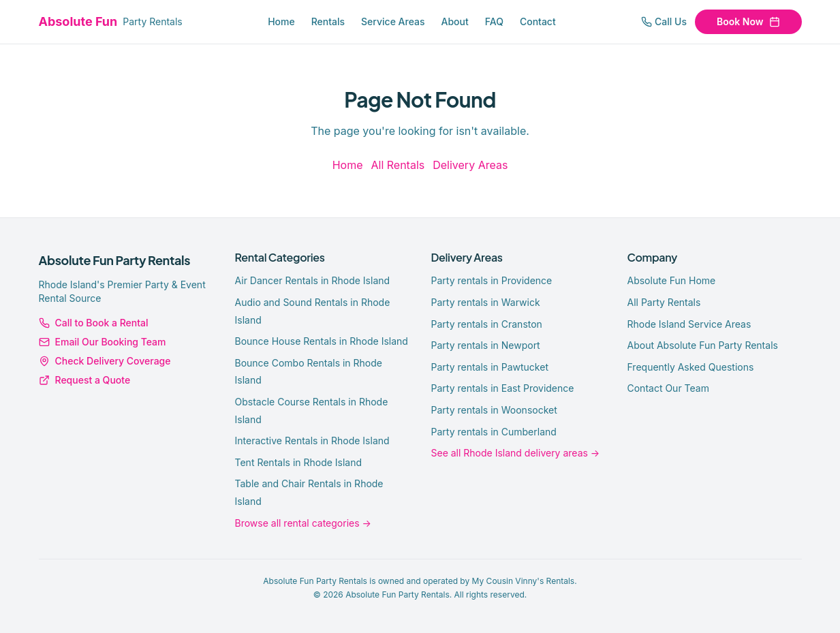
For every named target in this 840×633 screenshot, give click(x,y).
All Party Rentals (664, 302)
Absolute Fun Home (672, 280)
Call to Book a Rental (94, 323)
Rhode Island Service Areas (689, 324)
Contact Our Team (668, 388)
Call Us (664, 21)
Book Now (748, 21)
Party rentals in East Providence (503, 388)
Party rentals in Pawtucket (490, 367)
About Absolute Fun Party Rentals (703, 345)
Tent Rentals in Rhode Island (299, 462)
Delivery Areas (470, 165)
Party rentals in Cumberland (494, 432)
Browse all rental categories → (303, 523)
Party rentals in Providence (492, 280)
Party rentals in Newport (486, 345)
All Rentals (398, 165)
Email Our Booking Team (103, 342)
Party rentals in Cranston (487, 324)
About (455, 21)
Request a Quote (85, 380)
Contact (538, 21)
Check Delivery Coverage (105, 361)
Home (281, 21)
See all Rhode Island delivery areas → (516, 453)
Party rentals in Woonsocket (494, 410)
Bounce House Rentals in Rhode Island (322, 341)
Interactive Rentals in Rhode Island (312, 441)
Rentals (328, 21)
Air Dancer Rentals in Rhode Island (313, 280)
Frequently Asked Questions (691, 367)
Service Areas (393, 21)
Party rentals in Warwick (486, 302)
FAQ (494, 21)
